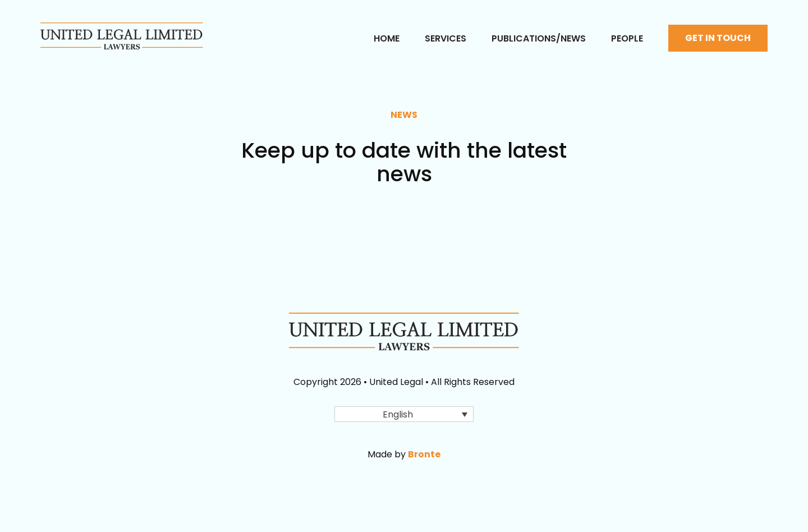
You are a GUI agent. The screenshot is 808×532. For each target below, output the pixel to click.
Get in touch (718, 38)
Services (446, 38)
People (627, 38)
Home (387, 38)
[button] (404, 414)
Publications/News (539, 38)
